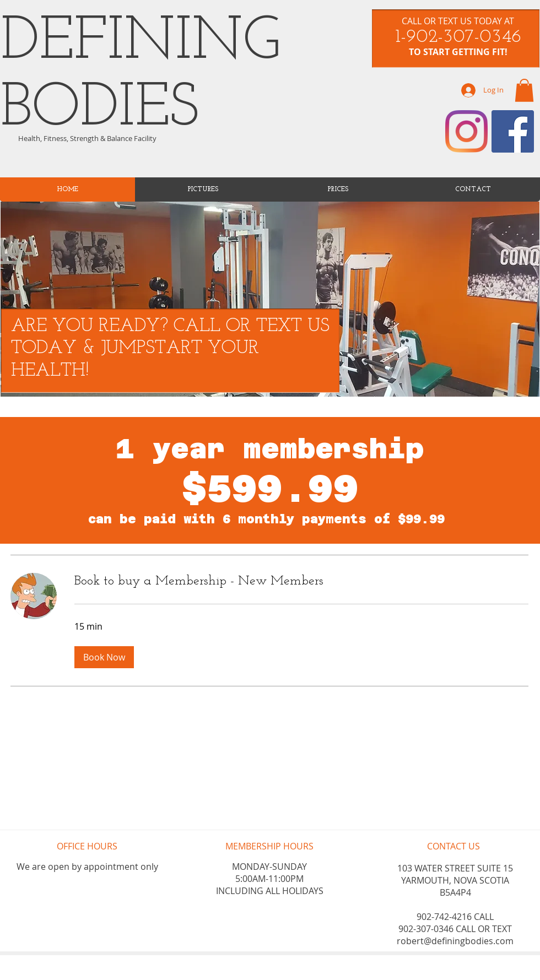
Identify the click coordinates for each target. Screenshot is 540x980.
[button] (104, 657)
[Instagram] (466, 131)
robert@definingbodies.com (455, 941)
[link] (524, 90)
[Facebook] (513, 131)
